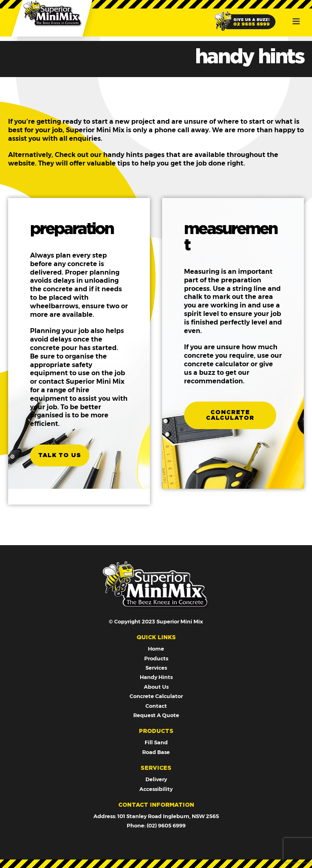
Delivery (156, 779)
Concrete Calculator (156, 696)
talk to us (60, 455)
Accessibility (156, 789)
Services (156, 668)
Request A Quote (156, 715)
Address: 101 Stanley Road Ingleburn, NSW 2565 (156, 816)
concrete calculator (230, 415)
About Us (156, 687)
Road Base (156, 752)
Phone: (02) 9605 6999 (156, 825)
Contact (156, 706)
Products (156, 658)
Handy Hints (156, 677)
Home (156, 649)
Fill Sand (156, 742)
